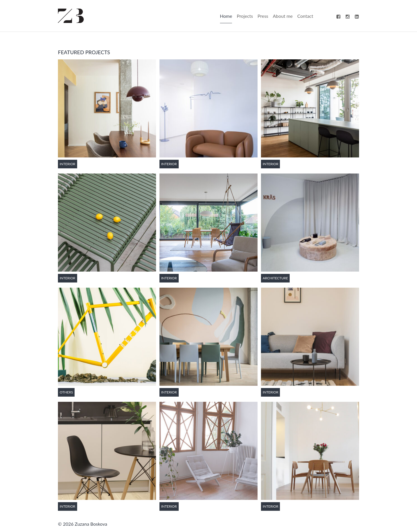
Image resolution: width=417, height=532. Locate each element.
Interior (68, 164)
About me (283, 16)
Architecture (275, 278)
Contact (305, 16)
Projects (245, 16)
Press (263, 16)
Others (66, 392)
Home (226, 16)
